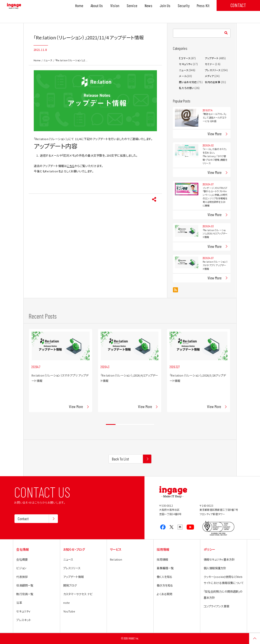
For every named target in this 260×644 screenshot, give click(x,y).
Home (37, 60)
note (66, 603)
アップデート (212, 58)
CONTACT (238, 5)
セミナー (210, 64)
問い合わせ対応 (188, 82)
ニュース (48, 60)
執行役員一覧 (25, 594)
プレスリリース (213, 70)
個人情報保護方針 (215, 568)
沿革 (19, 603)
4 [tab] (140, 424)
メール (183, 76)
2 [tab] (120, 424)
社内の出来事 (213, 82)
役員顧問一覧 (25, 585)
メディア (209, 76)
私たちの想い (186, 88)
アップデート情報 (74, 577)
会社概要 (22, 559)
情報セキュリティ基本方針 (219, 559)
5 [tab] (149, 424)
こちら (71, 166)
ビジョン (21, 568)
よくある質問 (164, 594)
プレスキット (24, 620)
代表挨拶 (22, 577)
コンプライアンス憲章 (216, 606)
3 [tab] (130, 424)
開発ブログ (70, 585)
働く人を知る (164, 577)
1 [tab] (111, 424)
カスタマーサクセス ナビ (78, 594)
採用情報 (162, 559)
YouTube (69, 611)
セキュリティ (186, 64)
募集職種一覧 (165, 568)
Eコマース (185, 58)
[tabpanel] (61, 371)
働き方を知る (165, 585)
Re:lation (116, 559)
